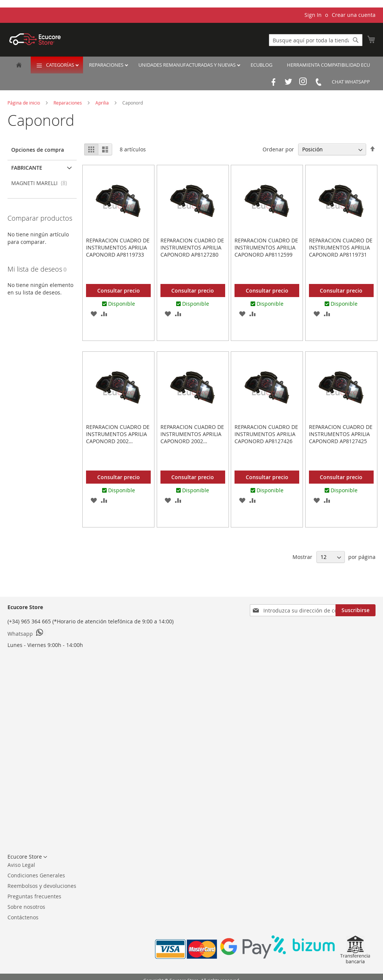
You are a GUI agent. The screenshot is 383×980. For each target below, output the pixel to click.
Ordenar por (278, 149)
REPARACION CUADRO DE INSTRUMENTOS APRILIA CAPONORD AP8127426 (266, 434)
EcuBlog (261, 65)
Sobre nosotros (26, 907)
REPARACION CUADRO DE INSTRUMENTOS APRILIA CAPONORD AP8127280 (192, 247)
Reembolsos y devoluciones (42, 886)
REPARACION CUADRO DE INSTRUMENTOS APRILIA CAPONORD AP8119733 (118, 247)
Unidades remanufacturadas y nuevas (188, 65)
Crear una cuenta (354, 15)
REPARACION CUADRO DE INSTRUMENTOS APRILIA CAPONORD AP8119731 (341, 247)
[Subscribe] (356, 610)
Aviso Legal (21, 865)
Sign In (313, 15)
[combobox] (316, 40)
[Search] (356, 40)
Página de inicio (24, 103)
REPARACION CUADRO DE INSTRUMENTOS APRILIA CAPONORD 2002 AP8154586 (118, 438)
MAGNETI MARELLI (41, 183)
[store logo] (35, 39)
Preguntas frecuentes (34, 896)
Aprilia (103, 103)
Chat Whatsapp (351, 82)
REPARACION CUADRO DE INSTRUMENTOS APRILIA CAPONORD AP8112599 (266, 247)
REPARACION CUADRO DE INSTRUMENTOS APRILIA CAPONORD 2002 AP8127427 (192, 438)
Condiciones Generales (36, 875)
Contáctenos (23, 917)
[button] (94, 313)
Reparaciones (107, 65)
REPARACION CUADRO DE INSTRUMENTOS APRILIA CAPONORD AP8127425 (341, 434)
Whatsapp (27, 633)
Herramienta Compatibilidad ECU (328, 65)
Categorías (61, 65)
